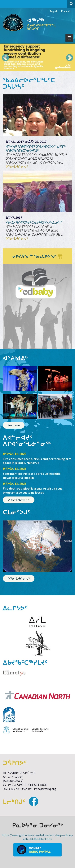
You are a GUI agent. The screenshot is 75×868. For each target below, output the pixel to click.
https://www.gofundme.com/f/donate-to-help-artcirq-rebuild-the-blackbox (38, 837)
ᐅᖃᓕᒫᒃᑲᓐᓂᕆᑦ (19, 500)
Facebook (34, 801)
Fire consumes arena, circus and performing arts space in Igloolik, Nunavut (37, 461)
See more (14, 425)
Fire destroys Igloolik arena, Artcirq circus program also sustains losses (33, 490)
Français (66, 11)
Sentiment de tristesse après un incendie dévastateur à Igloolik (32, 476)
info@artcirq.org (45, 789)
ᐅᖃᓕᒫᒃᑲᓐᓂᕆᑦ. (17, 166)
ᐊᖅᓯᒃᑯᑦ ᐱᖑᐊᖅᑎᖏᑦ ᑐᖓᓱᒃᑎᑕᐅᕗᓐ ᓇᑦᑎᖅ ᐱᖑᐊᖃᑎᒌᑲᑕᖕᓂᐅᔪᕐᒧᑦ (36, 148)
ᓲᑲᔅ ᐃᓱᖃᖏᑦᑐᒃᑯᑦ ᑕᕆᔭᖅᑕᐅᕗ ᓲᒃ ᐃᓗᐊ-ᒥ (34, 222)
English (54, 11)
